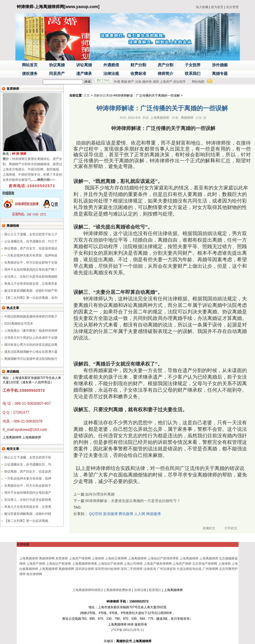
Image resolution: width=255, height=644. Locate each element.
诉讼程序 (179, 82)
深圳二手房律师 (132, 569)
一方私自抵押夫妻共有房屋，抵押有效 (31, 255)
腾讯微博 (126, 514)
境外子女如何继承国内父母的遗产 (28, 493)
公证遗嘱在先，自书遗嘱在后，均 (28, 464)
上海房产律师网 (80, 558)
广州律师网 (210, 569)
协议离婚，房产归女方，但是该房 (28, 472)
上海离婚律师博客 (85, 564)
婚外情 (147, 82)
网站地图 (198, 82)
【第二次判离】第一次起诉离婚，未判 (31, 298)
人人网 (140, 514)
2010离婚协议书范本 (19, 324)
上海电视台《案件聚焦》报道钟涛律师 (31, 331)
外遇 (117, 82)
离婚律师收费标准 (119, 590)
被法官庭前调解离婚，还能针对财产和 (31, 291)
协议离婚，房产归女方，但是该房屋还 (31, 248)
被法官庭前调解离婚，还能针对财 (28, 514)
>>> (46, 180)
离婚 (124, 82)
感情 (156, 82)
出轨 (138, 82)
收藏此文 (209, 528)
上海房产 (166, 82)
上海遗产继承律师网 (158, 564)
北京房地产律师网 (205, 564)
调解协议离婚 (103, 96)
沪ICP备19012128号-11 (127, 630)
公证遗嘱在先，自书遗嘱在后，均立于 (31, 241)
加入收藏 (202, 7)
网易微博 (153, 514)
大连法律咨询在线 (189, 569)
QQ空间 (96, 514)
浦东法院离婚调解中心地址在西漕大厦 (31, 352)
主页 (87, 96)
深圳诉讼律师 (85, 569)
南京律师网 (34, 574)
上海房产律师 (36, 564)
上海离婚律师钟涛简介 (88, 590)
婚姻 (81, 143)
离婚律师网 (47, 558)
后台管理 (232, 7)
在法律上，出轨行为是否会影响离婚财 (31, 277)
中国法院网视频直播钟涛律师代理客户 (31, 317)
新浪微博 (110, 514)
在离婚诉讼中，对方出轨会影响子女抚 (31, 263)
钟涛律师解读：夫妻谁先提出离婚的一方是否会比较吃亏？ (133, 501)
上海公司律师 (133, 564)
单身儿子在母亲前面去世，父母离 (28, 507)
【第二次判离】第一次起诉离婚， (28, 521)
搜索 (88, 82)
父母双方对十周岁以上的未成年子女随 (31, 338)
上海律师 (98, 558)
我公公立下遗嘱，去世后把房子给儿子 (31, 234)
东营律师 (62, 558)
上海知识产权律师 (58, 564)
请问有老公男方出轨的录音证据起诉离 (31, 345)
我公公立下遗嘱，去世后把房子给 (28, 457)
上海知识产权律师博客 (163, 558)
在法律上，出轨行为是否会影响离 (28, 500)
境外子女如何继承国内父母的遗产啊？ (31, 270)
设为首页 (217, 7)
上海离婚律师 (29, 558)
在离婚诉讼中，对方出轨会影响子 (28, 486)
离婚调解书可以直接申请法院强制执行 (31, 359)
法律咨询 (150, 569)
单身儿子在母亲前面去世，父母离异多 (31, 284)
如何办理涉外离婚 (100, 494)
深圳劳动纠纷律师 (107, 569)
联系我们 (155, 590)
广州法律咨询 (166, 569)
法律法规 (140, 590)
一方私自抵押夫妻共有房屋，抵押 (28, 479)
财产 (131, 82)
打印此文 (231, 528)
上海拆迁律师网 (116, 558)
